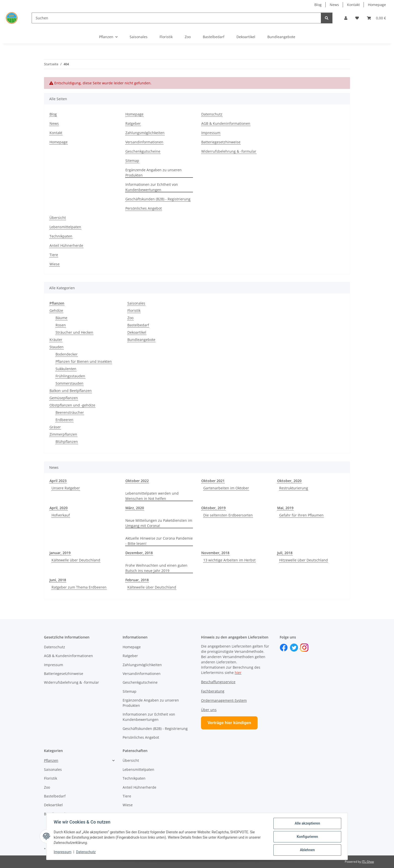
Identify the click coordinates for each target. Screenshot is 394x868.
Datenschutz (87, 852)
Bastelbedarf (138, 325)
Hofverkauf (61, 515)
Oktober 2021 (213, 481)
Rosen (61, 325)
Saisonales (136, 303)
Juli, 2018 (285, 553)
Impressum (63, 852)
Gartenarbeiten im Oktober (226, 488)
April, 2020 (59, 508)
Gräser (55, 427)
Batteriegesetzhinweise (221, 142)
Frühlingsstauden (70, 376)
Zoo (130, 318)
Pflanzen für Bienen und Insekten (84, 361)
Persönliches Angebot (144, 208)
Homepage (377, 5)
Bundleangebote (141, 340)
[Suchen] (177, 18)
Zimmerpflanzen (63, 434)
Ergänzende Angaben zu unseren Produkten (154, 172)
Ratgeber (133, 123)
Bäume (61, 318)
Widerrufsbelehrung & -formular (229, 151)
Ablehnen (306, 850)
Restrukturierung (294, 488)
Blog (318, 5)
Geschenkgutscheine (143, 151)
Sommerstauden (69, 383)
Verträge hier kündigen (229, 723)
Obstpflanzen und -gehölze (72, 405)
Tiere (54, 255)
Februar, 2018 (137, 580)
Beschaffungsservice (218, 682)
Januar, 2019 (60, 553)
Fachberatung (213, 691)
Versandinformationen (144, 142)
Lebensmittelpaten (65, 227)
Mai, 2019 (285, 508)
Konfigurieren (306, 837)
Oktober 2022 (137, 481)
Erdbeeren (64, 420)
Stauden (57, 347)
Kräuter (56, 340)
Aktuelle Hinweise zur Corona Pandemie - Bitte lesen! (159, 541)
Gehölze (56, 310)
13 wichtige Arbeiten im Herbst (229, 560)
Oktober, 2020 (289, 481)
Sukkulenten (66, 369)
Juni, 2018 (58, 580)
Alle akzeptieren (306, 824)
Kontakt (353, 5)
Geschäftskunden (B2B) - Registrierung (158, 199)
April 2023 (58, 481)
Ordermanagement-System (224, 700)
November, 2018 (215, 553)
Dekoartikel (137, 332)
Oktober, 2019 (213, 508)
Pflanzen (51, 760)
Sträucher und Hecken (74, 332)
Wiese (55, 264)
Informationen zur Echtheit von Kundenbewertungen (152, 187)
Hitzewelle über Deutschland (304, 560)
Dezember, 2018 (139, 553)
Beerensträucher (70, 412)
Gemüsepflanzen (64, 398)
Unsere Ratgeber (66, 488)
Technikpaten (61, 236)
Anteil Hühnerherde (66, 245)
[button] (346, 18)
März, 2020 (135, 508)
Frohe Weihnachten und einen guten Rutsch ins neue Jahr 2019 (156, 568)
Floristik (134, 310)
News (334, 5)
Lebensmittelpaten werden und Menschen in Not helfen (152, 496)
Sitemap (132, 161)
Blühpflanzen (67, 442)
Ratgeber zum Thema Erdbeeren (79, 587)
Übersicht (58, 218)
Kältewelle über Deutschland (76, 560)
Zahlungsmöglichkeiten (145, 133)
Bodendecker (67, 354)
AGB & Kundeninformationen (226, 123)
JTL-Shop (368, 862)
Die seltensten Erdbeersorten (228, 515)
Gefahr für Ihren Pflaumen (301, 515)
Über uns (209, 710)
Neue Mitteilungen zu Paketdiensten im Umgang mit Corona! (159, 523)
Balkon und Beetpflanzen (71, 391)
